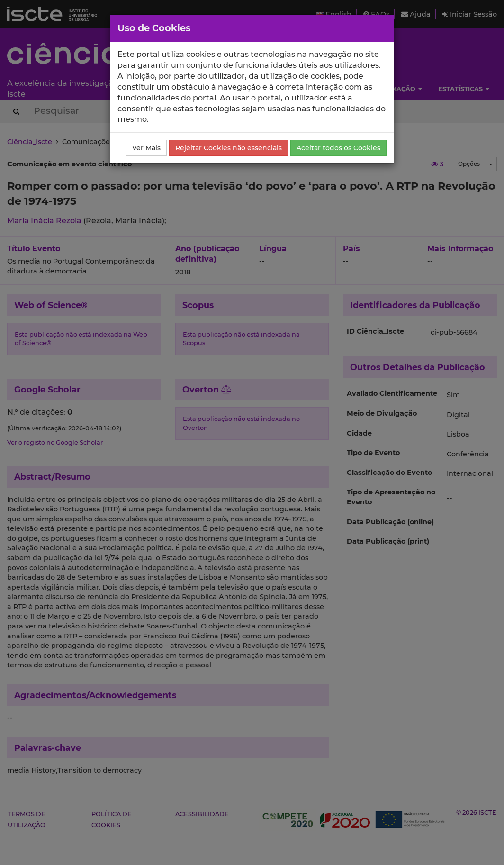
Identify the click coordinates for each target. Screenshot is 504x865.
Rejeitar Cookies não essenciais (229, 148)
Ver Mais (146, 148)
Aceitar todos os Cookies (338, 148)
